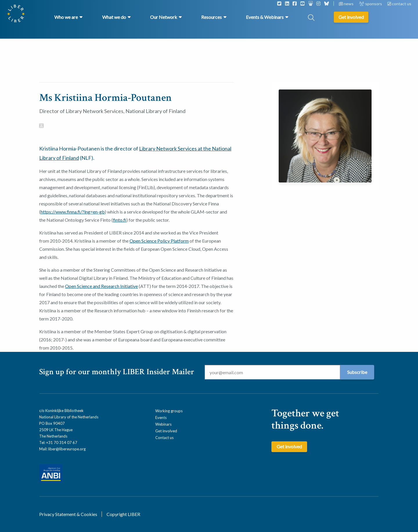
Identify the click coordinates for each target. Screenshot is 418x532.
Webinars (163, 424)
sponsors (371, 4)
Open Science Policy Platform (159, 241)
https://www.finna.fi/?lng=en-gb (73, 212)
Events (161, 418)
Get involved (166, 431)
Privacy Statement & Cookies (68, 514)
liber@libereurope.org (67, 449)
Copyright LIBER (123, 514)
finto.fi (120, 220)
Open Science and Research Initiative (101, 286)
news (347, 4)
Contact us (164, 438)
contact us (399, 4)
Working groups (169, 411)
